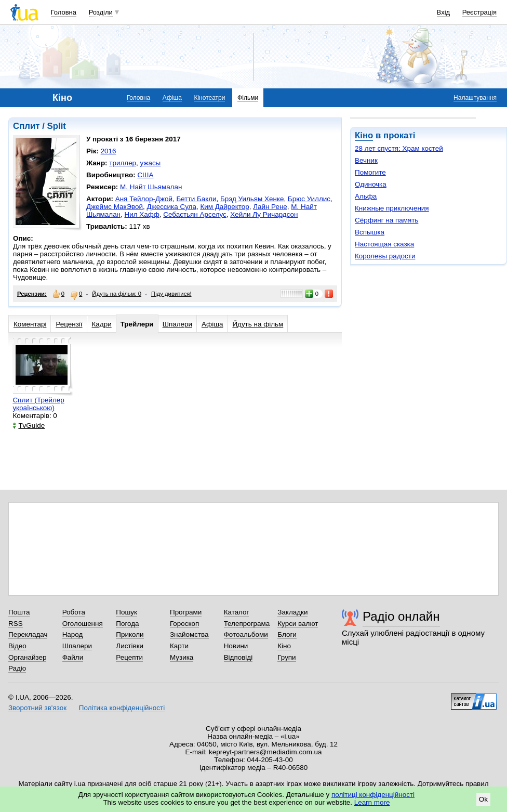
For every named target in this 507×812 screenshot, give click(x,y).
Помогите (370, 172)
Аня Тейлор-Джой (144, 199)
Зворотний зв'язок (37, 708)
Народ (73, 634)
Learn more (372, 802)
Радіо (17, 668)
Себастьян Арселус (195, 214)
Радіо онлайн (401, 616)
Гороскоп (184, 624)
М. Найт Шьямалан (151, 187)
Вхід (444, 12)
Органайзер (27, 657)
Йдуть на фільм (258, 324)
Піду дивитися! (171, 294)
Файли (73, 657)
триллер (123, 163)
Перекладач (28, 634)
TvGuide (29, 425)
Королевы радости (385, 256)
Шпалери (177, 324)
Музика (182, 657)
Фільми (248, 98)
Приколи (130, 634)
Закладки (292, 612)
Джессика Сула (172, 207)
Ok (483, 799)
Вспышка (370, 232)
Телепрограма (247, 624)
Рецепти (129, 657)
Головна (64, 12)
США (145, 175)
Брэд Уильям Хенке (252, 199)
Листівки (130, 646)
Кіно (364, 135)
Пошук (126, 612)
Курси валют (298, 624)
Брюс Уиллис (309, 199)
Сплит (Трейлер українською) (38, 404)
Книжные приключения (392, 208)
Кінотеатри (209, 98)
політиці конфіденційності (373, 795)
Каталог (237, 612)
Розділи (101, 12)
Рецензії (69, 324)
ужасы (151, 163)
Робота (74, 612)
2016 (109, 151)
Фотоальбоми (246, 634)
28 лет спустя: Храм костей (399, 148)
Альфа (366, 196)
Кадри (102, 324)
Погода (127, 624)
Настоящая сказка (384, 244)
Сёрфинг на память (386, 220)
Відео (17, 646)
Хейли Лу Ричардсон (264, 214)
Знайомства (189, 634)
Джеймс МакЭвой (115, 207)
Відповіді (238, 657)
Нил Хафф (142, 214)
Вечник (366, 160)
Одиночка (371, 184)
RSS (16, 624)
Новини (236, 646)
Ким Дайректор (224, 207)
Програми (186, 612)
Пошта (19, 612)
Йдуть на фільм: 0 (117, 294)
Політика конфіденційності (122, 708)
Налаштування (475, 98)
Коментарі (30, 324)
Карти (179, 646)
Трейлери (137, 324)
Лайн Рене (270, 207)
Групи (286, 657)
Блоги (287, 634)
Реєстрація (479, 12)
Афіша (172, 98)
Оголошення (83, 624)
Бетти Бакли (197, 199)
